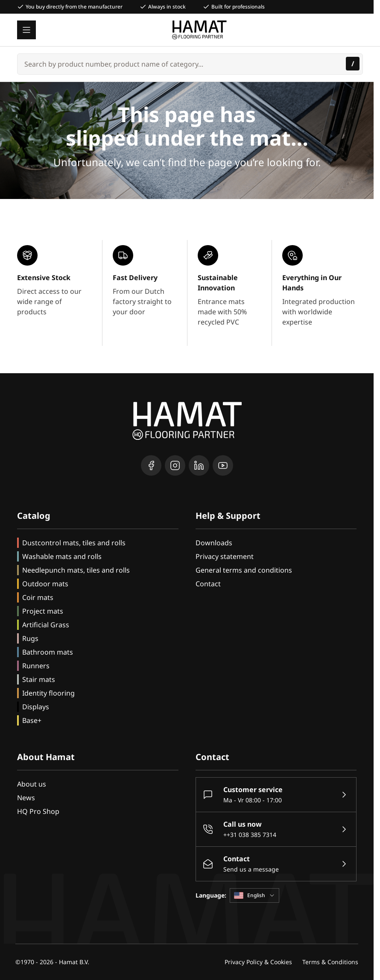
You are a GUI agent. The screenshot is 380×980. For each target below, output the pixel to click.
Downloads (214, 543)
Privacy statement (225, 556)
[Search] (353, 64)
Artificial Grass (46, 625)
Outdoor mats (45, 584)
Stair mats (39, 679)
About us (32, 784)
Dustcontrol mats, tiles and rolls (74, 543)
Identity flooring (48, 693)
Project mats (43, 611)
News (26, 798)
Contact (208, 584)
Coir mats (38, 597)
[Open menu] (26, 30)
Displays (36, 707)
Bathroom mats (48, 652)
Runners (36, 666)
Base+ (32, 720)
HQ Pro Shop (38, 811)
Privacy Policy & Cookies (258, 962)
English (254, 895)
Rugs (30, 638)
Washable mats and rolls (62, 556)
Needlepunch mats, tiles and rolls (76, 570)
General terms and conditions (244, 570)
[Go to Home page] (200, 30)
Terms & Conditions (330, 962)
